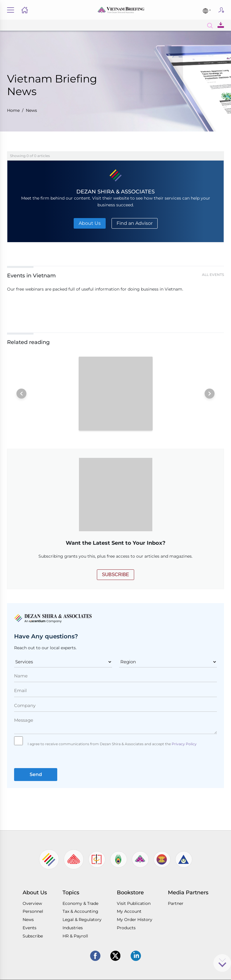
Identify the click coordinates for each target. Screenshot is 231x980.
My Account (129, 911)
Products (126, 928)
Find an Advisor (135, 223)
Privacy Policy (184, 744)
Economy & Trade (80, 903)
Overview (32, 903)
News (31, 110)
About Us (90, 223)
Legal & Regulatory (82, 920)
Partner (176, 903)
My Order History (135, 920)
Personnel (33, 911)
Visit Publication (134, 903)
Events (29, 928)
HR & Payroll (75, 936)
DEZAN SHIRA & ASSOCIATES (115, 192)
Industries (73, 928)
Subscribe (221, 12)
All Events (213, 275)
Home (13, 110)
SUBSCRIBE (115, 575)
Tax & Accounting (80, 911)
